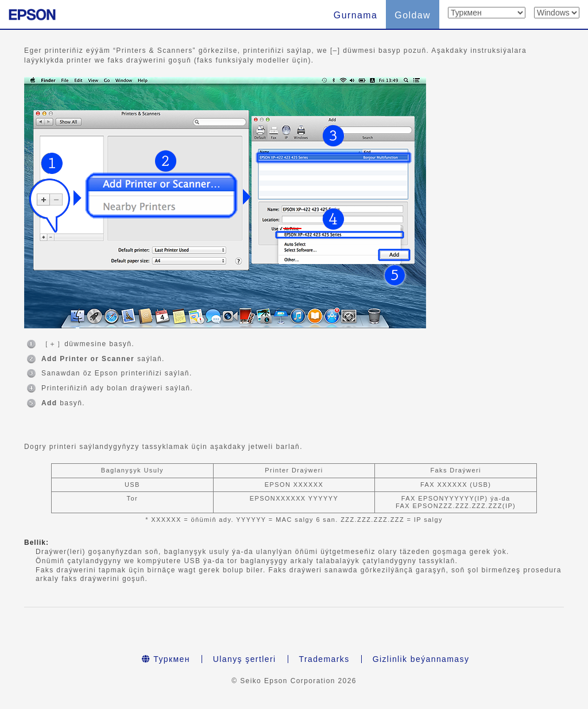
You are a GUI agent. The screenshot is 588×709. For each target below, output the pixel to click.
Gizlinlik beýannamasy (421, 659)
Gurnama (356, 15)
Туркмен (166, 659)
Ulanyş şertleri (245, 659)
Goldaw (413, 15)
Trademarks (324, 659)
